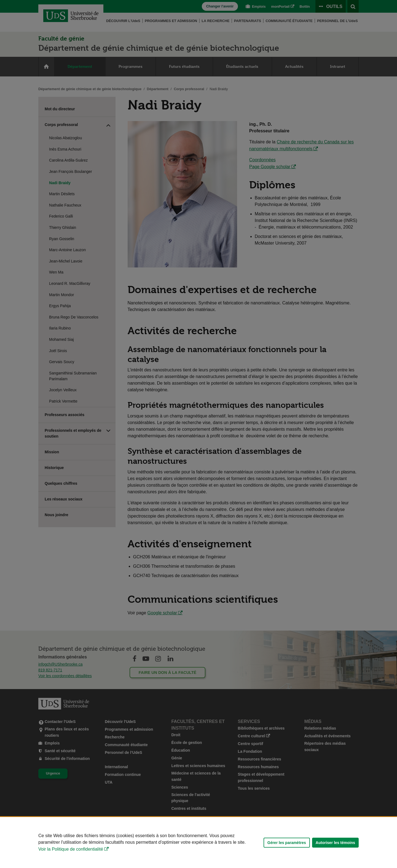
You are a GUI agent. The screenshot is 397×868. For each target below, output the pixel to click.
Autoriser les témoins (335, 843)
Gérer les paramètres (287, 843)
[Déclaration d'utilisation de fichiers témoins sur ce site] (198, 842)
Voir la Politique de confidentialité (71, 849)
